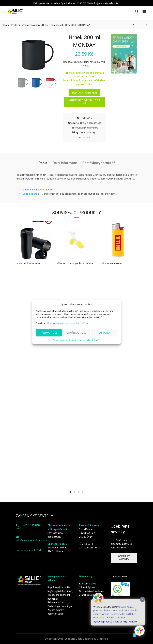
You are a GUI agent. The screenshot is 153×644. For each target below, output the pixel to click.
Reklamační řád (56, 602)
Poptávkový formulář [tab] (98, 163)
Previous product (136, 24)
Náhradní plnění (87, 587)
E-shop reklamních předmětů (119, 611)
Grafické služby (87, 595)
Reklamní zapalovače (111, 263)
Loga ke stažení (119, 577)
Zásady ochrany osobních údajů (84, 340)
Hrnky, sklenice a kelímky (85, 128)
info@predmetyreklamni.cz (32, 540)
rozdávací (84, 137)
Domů (6, 25)
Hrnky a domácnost (53, 25)
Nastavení (104, 333)
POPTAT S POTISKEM (84, 93)
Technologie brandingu (60, 606)
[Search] (137, 11)
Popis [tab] (43, 163)
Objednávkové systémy (91, 591)
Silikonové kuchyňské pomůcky (75, 263)
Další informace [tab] (65, 163)
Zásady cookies (60, 340)
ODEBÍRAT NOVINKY (124, 558)
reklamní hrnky (88, 132)
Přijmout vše (49, 333)
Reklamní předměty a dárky (26, 25)
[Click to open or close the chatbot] (140, 631)
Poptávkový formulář (59, 587)
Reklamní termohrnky (28, 263)
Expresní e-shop (88, 584)
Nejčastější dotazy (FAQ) (60, 591)
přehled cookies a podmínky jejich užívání (69, 323)
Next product (144, 24)
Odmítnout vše (77, 333)
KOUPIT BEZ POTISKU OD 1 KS (84, 102)
